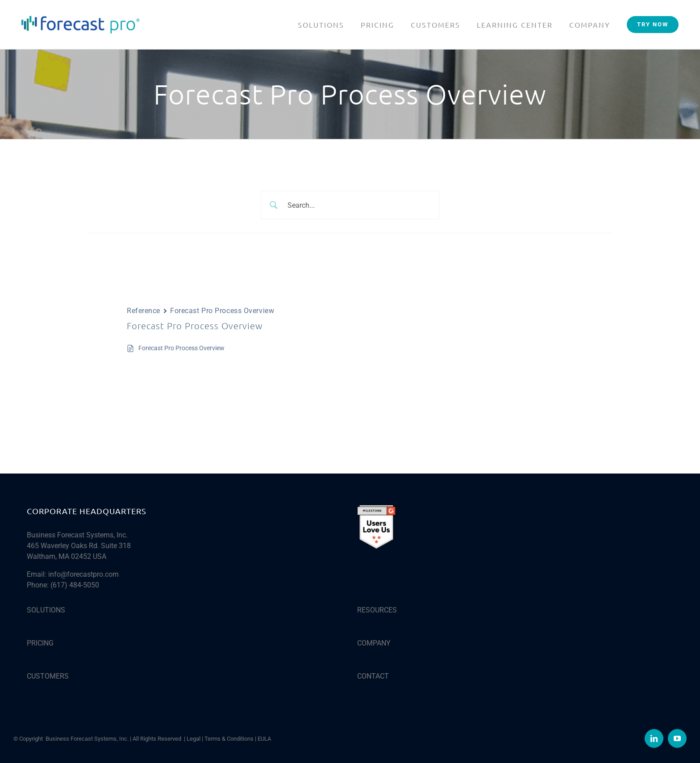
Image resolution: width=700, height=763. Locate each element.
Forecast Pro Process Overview (181, 348)
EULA (264, 739)
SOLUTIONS (46, 610)
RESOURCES (377, 610)
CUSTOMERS (48, 676)
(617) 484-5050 (75, 585)
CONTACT (373, 676)
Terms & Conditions (229, 739)
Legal (194, 739)
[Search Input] (361, 205)
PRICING (40, 643)
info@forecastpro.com (83, 574)
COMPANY (374, 643)
